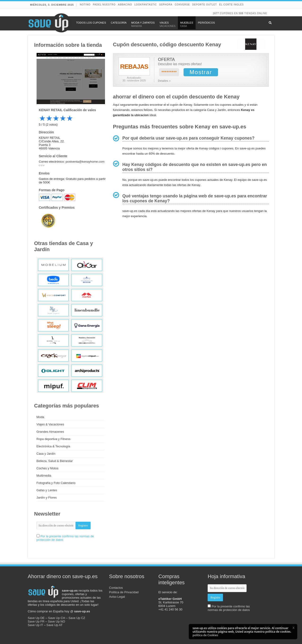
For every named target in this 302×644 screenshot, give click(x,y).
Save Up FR (36, 621)
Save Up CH (57, 618)
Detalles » (164, 81)
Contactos (116, 588)
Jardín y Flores (47, 498)
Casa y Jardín (46, 454)
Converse (182, 5)
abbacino (125, 5)
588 (241, 13)
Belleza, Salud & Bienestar (55, 461)
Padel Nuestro (104, 5)
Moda (40, 417)
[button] (294, 628)
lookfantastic (146, 5)
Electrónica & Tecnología (53, 446)
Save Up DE (36, 618)
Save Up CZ (77, 618)
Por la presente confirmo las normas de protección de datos (229, 608)
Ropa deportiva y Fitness (54, 439)
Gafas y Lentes (47, 490)
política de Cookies (205, 635)
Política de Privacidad (124, 592)
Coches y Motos (48, 468)
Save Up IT (36, 625)
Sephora (166, 5)
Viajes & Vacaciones (50, 424)
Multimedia (44, 476)
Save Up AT (55, 625)
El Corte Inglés (231, 5)
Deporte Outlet (205, 5)
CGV (42, 165)
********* (169, 72)
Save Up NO (57, 621)
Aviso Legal (117, 597)
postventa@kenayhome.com (85, 162)
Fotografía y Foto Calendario (56, 483)
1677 (216, 13)
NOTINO (85, 5)
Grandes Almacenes (50, 432)
